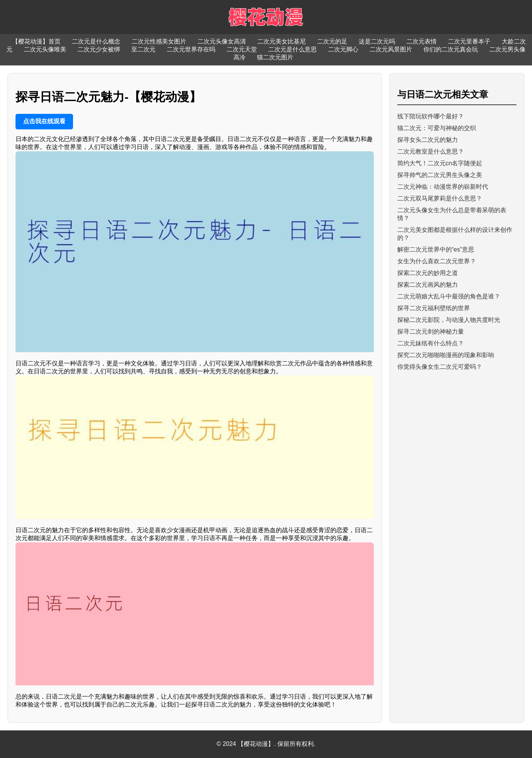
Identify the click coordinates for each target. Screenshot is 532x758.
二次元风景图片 (391, 49)
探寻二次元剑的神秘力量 (431, 332)
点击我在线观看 (44, 121)
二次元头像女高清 (222, 41)
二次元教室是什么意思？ (431, 151)
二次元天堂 (242, 49)
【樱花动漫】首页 (36, 41)
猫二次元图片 (275, 57)
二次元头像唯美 (45, 49)
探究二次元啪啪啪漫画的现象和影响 (446, 355)
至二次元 (143, 49)
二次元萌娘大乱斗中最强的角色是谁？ (449, 296)
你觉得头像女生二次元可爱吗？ (440, 367)
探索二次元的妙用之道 (428, 273)
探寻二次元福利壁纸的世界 (434, 308)
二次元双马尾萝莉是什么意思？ (440, 198)
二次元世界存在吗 (191, 49)
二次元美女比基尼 (282, 41)
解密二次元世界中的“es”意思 (436, 249)
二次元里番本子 (469, 41)
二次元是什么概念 (96, 41)
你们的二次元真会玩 (451, 49)
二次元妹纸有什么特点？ (431, 343)
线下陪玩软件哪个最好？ (431, 116)
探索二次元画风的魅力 (428, 285)
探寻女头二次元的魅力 (428, 140)
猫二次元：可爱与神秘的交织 (437, 128)
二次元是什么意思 (292, 49)
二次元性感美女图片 (159, 41)
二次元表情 (422, 41)
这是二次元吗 (377, 41)
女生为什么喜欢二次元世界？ (437, 261)
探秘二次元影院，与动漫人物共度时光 (449, 320)
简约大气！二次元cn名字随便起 (440, 163)
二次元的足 (332, 41)
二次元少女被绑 (99, 49)
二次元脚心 (343, 49)
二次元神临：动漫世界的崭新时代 (443, 187)
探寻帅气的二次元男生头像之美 (440, 175)
